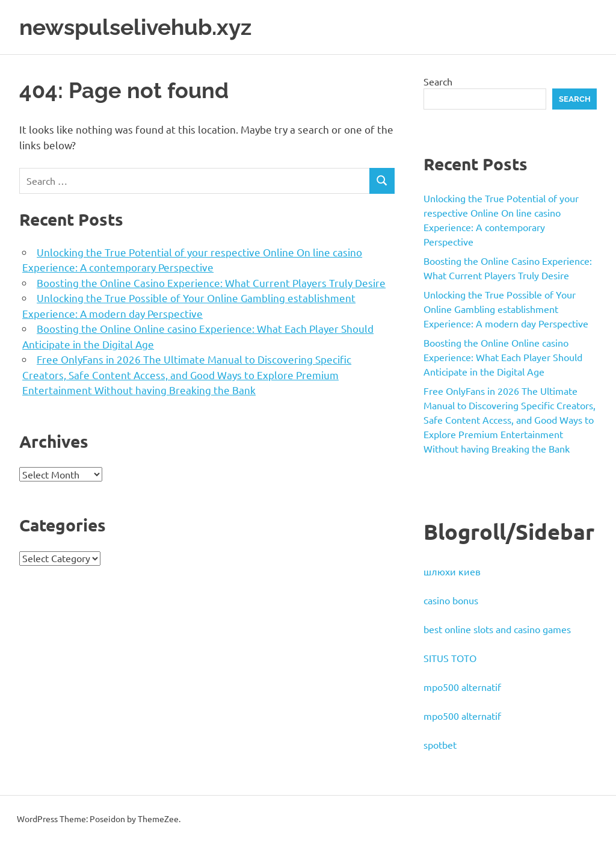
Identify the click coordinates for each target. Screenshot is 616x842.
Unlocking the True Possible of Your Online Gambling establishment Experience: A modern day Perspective (506, 309)
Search (438, 81)
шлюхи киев (452, 571)
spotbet (440, 744)
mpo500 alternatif (462, 687)
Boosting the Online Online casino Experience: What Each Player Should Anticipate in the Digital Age (503, 357)
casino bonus (451, 600)
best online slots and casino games (497, 629)
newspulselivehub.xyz (140, 27)
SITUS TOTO (450, 658)
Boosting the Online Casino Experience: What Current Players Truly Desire (211, 282)
